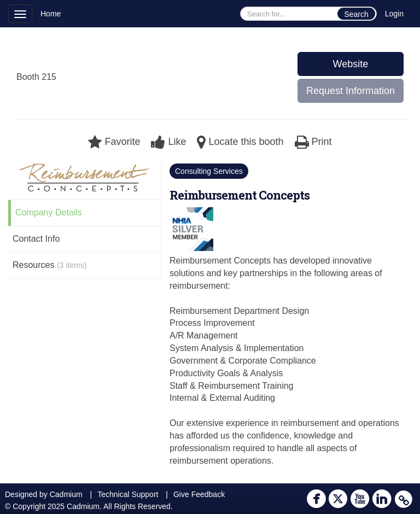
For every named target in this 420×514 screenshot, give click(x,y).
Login (394, 14)
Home (51, 14)
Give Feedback (199, 494)
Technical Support (128, 494)
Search (356, 14)
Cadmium (66, 494)
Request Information (351, 91)
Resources (49, 265)
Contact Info (36, 239)
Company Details (49, 212)
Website (351, 64)
